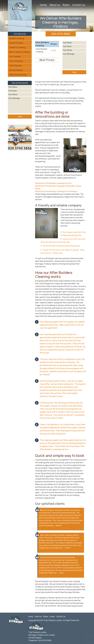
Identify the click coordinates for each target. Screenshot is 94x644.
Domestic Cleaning (17, 47)
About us (55, 5)
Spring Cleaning (16, 70)
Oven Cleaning (15, 66)
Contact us (79, 5)
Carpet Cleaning (16, 43)
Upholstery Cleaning (18, 75)
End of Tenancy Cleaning (19, 52)
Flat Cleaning (15, 56)
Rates (66, 5)
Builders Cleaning (17, 38)
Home (43, 5)
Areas (52, 616)
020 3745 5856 (61, 34)
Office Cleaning (16, 61)
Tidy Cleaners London (53, 620)
